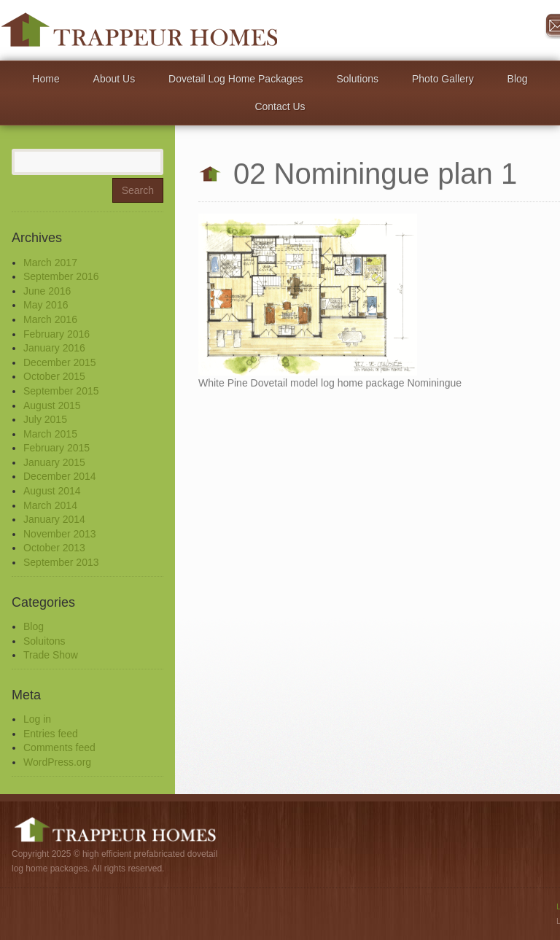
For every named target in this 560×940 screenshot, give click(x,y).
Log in (37, 719)
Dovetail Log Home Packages (236, 79)
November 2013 (60, 534)
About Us (114, 79)
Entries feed (51, 734)
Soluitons (44, 641)
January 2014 (54, 519)
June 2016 (47, 291)
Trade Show (51, 655)
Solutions (357, 79)
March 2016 (50, 319)
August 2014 (52, 491)
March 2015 (50, 434)
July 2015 (45, 419)
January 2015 (54, 462)
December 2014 (60, 476)
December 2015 (60, 362)
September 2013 (61, 562)
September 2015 (61, 391)
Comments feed (59, 747)
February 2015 (57, 448)
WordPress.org (57, 762)
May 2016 (46, 305)
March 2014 (50, 505)
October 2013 (54, 548)
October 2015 (54, 376)
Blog (518, 79)
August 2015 (52, 405)
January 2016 (54, 348)
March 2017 (50, 263)
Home (46, 79)
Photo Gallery (443, 79)
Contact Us (280, 106)
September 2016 (61, 276)
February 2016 (57, 334)
